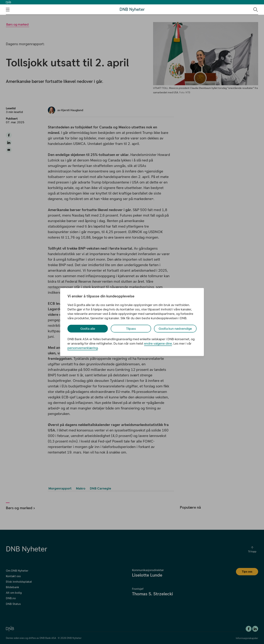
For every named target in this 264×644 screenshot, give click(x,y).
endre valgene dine (158, 343)
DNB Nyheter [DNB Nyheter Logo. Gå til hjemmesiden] (132, 9)
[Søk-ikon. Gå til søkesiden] (255, 9)
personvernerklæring (83, 348)
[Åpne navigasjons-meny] (8, 10)
